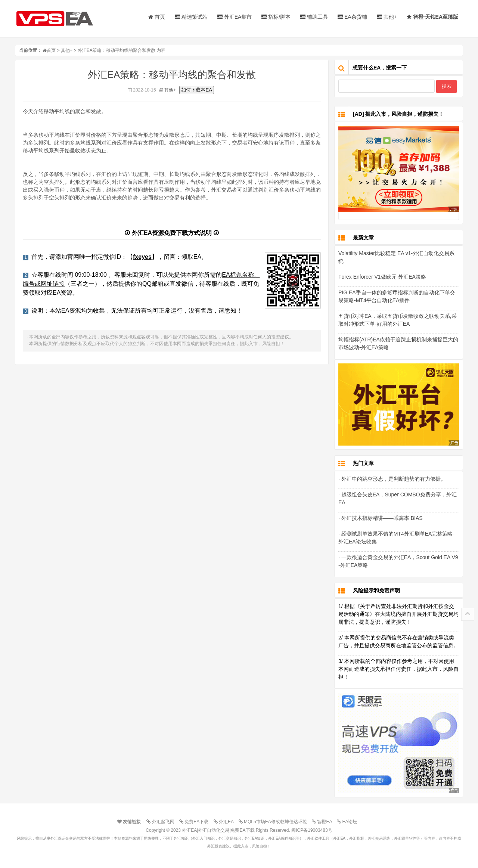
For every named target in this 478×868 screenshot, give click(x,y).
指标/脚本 (276, 17)
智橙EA (324, 822)
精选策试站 (191, 17)
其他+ (387, 17)
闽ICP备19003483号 (312, 830)
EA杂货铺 (352, 17)
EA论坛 (349, 822)
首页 (157, 17)
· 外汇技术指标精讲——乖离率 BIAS (381, 518)
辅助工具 (314, 17)
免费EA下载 (196, 822)
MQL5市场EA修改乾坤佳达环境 (275, 822)
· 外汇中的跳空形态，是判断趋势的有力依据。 (392, 479)
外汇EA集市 (235, 17)
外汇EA (226, 822)
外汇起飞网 (162, 822)
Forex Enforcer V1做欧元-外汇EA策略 (382, 277)
